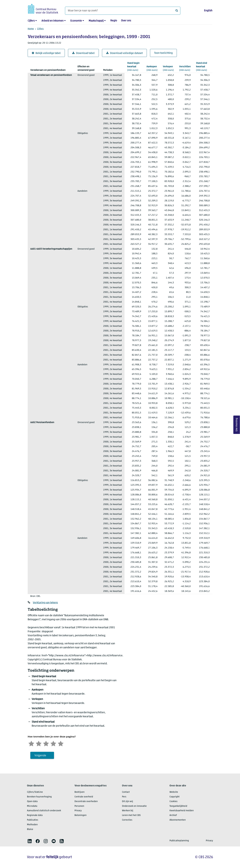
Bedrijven (79, 792)
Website (174, 792)
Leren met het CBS (131, 815)
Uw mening (237, 425)
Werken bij (128, 811)
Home (31, 29)
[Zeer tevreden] (61, 743)
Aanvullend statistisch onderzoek (44, 811)
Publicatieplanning (179, 841)
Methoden (32, 825)
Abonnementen (178, 820)
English (208, 11)
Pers (124, 797)
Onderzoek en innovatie (134, 806)
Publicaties (33, 820)
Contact (126, 792)
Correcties (127, 820)
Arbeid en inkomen (52, 21)
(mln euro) (134, 66)
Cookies (173, 801)
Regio (114, 21)
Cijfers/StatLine (35, 792)
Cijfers (31, 21)
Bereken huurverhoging (39, 797)
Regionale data (35, 815)
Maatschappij (96, 21)
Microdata (32, 806)
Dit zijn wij (127, 801)
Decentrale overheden (86, 801)
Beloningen (80, 815)
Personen (79, 806)
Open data (32, 801)
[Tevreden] (53, 743)
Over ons (126, 21)
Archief (173, 815)
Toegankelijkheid (178, 806)
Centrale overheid (84, 797)
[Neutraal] (46, 743)
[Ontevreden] (39, 743)
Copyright (174, 797)
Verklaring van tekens (45, 603)
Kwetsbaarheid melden (182, 811)
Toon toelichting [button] (163, 53)
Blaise (30, 829)
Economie (76, 21)
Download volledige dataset (124, 53)
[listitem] (30, 841)
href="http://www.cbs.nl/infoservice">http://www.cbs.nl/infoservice (82, 656)
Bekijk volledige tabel (46, 53)
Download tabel (83, 53)
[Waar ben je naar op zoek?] (123, 11)
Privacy (78, 811)
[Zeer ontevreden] (31, 743)
